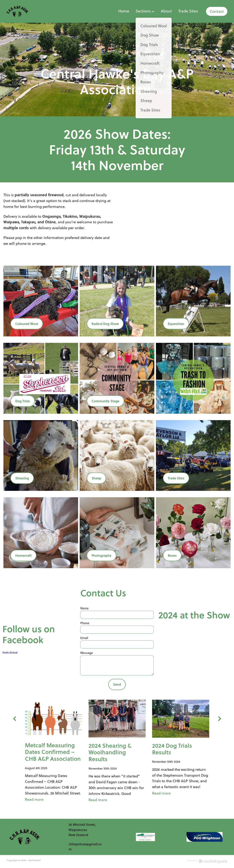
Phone (85, 623)
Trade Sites (188, 11)
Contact (217, 11)
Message (87, 653)
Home (124, 11)
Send (117, 684)
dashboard (34, 860)
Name (85, 608)
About (166, 11)
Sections (145, 11)
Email (84, 638)
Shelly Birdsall (10, 653)
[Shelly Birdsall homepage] (29, 11)
